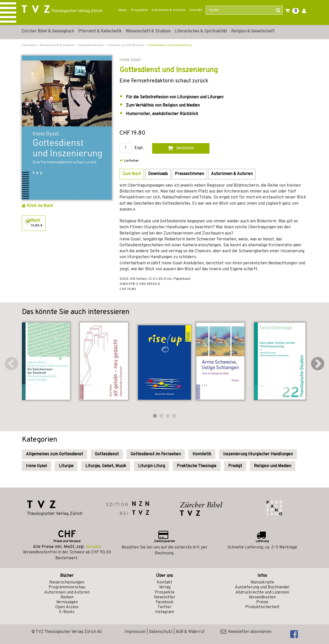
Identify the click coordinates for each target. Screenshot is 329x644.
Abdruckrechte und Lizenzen (262, 593)
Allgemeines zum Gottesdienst (54, 454)
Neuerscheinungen (67, 582)
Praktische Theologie (197, 466)
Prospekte (139, 10)
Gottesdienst (107, 454)
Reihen (67, 597)
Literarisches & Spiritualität (201, 31)
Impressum (135, 632)
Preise (262, 602)
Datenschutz (161, 632)
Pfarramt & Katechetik (100, 31)
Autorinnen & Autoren (169, 10)
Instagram (165, 612)
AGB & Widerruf (190, 632)
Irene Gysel (36, 466)
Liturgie (66, 466)
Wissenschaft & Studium (148, 31)
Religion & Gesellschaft (253, 31)
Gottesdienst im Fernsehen (156, 454)
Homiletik (202, 454)
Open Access (67, 607)
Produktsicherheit (262, 607)
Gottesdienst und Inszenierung (170, 45)
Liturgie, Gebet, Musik (106, 466)
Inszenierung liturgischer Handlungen (258, 454)
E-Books (67, 612)
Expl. (139, 148)
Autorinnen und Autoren (67, 593)
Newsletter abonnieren (246, 632)
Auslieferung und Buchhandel (262, 587)
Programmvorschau (67, 587)
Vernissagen (67, 602)
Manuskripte (262, 582)
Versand (93, 547)
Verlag (165, 587)
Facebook (165, 602)
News (122, 10)
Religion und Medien (273, 466)
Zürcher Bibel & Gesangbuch (48, 31)
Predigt (235, 466)
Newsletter (165, 597)
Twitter (164, 607)
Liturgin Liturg (152, 466)
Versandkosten (262, 597)
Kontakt (196, 10)
